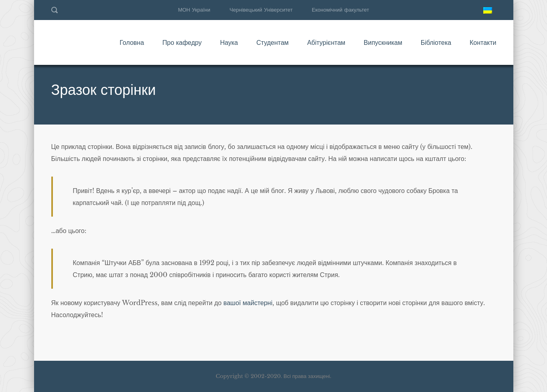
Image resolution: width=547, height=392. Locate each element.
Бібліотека (436, 42)
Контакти (483, 42)
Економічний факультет (340, 10)
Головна (132, 42)
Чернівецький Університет (261, 10)
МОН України (194, 10)
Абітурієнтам (326, 42)
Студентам (273, 42)
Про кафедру (182, 42)
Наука (229, 42)
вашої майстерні (248, 303)
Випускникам (383, 42)
